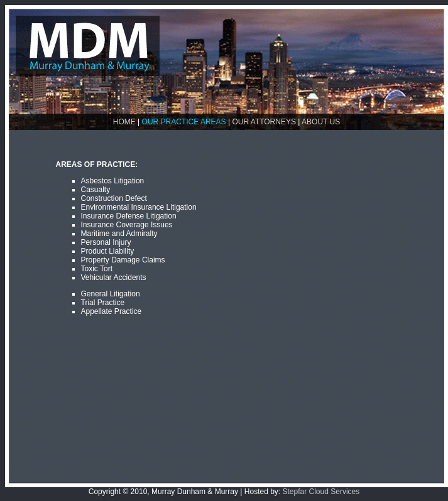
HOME (124, 122)
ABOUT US (321, 122)
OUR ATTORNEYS (264, 122)
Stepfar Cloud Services (321, 492)
